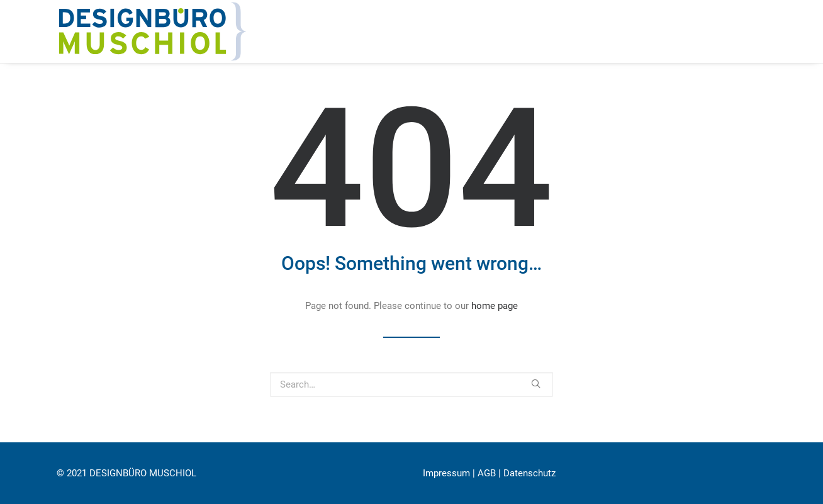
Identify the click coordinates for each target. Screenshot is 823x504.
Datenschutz (529, 473)
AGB (487, 473)
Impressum (446, 473)
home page (495, 306)
